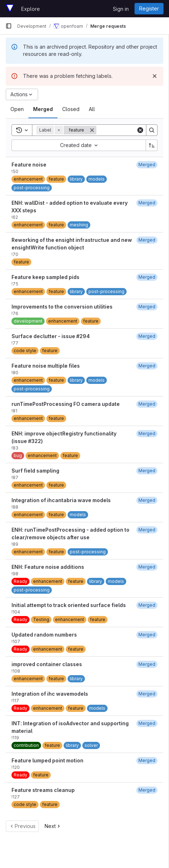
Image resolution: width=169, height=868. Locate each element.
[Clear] (140, 130)
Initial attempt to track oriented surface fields (69, 605)
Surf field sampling (35, 471)
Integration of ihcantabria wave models (61, 500)
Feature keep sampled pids (45, 277)
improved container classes (47, 664)
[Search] (152, 130)
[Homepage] (10, 9)
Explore (31, 9)
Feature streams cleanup (43, 790)
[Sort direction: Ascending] (152, 145)
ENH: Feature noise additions (48, 567)
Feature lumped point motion (47, 760)
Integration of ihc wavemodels (50, 694)
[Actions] (22, 94)
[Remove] (92, 130)
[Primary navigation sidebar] (9, 26)
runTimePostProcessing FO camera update (66, 404)
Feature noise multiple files (46, 366)
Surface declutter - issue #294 (51, 336)
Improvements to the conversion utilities (62, 307)
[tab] (17, 109)
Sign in (121, 9)
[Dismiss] (155, 76)
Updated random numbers (44, 635)
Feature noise (29, 165)
